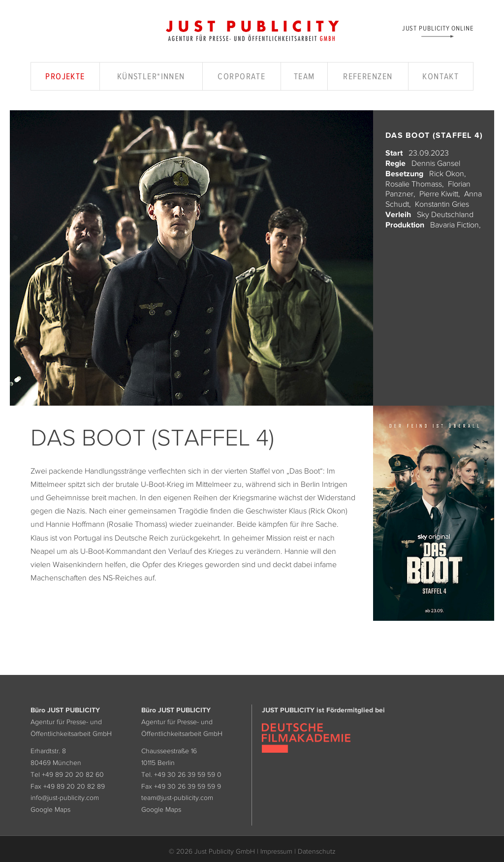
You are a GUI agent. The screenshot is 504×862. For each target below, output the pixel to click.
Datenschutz (317, 851)
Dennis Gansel (436, 163)
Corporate (241, 76)
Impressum (276, 851)
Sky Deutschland (445, 214)
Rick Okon (447, 173)
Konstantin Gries (442, 204)
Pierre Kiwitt (439, 193)
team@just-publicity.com (177, 798)
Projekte (65, 76)
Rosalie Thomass (414, 184)
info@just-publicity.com (65, 798)
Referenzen (368, 76)
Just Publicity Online (438, 28)
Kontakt (441, 76)
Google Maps (50, 809)
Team (304, 76)
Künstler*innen (151, 76)
